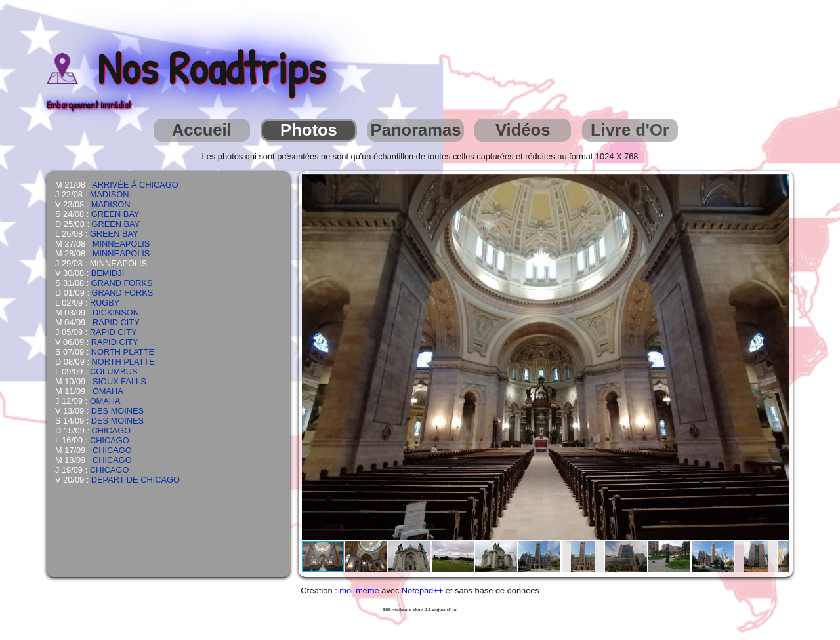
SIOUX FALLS (119, 381)
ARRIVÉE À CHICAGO (135, 185)
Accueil (202, 130)
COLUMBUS (114, 371)
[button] (777, 186)
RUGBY (105, 303)
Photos (309, 130)
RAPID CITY (116, 322)
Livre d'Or (630, 130)
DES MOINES (117, 411)
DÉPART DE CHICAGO (136, 480)
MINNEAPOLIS (121, 244)
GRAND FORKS (122, 283)
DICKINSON (116, 312)
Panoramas (416, 130)
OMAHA (108, 391)
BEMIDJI (108, 273)
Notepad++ (422, 590)
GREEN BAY (115, 214)
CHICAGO (112, 430)
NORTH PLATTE (123, 352)
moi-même (359, 590)
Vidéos (523, 130)
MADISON (110, 194)
